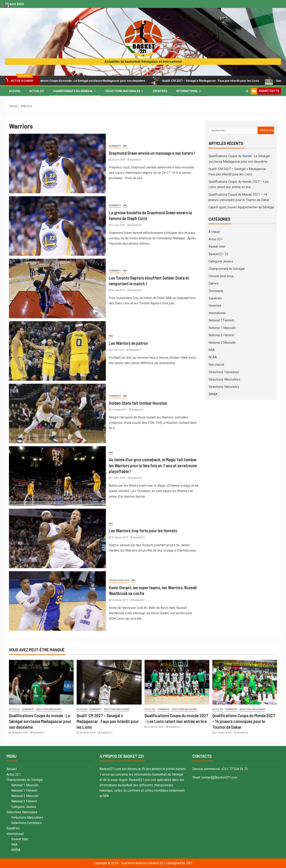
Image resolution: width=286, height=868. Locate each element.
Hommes (215, 306)
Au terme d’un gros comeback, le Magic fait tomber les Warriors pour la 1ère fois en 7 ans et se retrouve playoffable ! (153, 465)
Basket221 (136, 160)
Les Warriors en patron (128, 343)
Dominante (115, 146)
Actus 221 (37, 91)
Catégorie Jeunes (221, 261)
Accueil (15, 91)
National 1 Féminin (221, 320)
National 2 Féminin (221, 335)
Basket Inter (217, 247)
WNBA (213, 394)
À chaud (214, 232)
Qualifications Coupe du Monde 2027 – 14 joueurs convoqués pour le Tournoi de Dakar (244, 721)
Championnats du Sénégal (73, 91)
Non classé (216, 365)
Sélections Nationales (123, 91)
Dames (214, 283)
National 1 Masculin (222, 328)
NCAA (213, 357)
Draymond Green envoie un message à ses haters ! (152, 153)
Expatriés (160, 91)
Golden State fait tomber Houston (138, 403)
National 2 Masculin (222, 343)
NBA (125, 146)
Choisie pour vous (119, 580)
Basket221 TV (218, 254)
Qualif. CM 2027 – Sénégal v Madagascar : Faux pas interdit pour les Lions (216, 81)
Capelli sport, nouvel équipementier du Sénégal (241, 207)
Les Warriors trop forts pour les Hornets (143, 531)
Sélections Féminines (224, 372)
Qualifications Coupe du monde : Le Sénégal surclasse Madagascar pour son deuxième (93, 81)
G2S (189, 863)
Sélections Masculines (224, 379)
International (187, 91)
